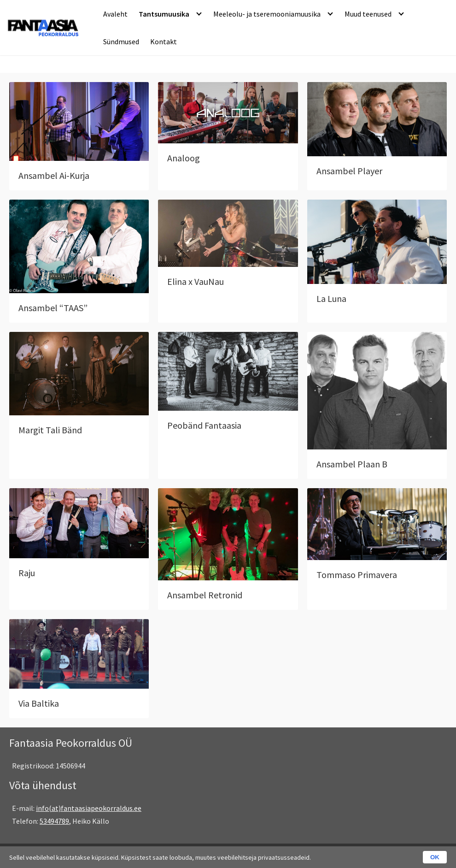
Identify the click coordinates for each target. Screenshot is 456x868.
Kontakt (164, 41)
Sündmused (121, 41)
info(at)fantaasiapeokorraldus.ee (89, 808)
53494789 (54, 821)
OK (435, 857)
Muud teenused (368, 14)
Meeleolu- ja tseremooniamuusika (267, 14)
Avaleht (115, 14)
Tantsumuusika (164, 14)
